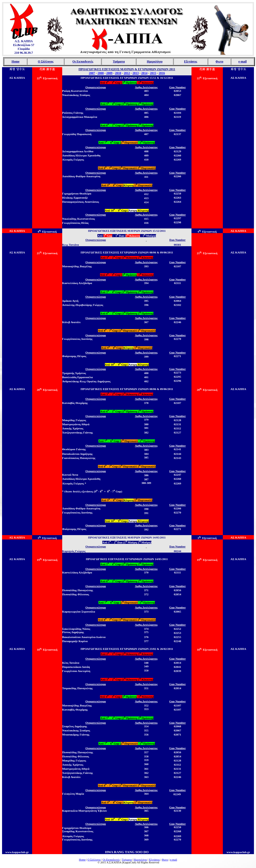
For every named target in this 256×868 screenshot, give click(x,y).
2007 (92, 73)
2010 (118, 73)
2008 (100, 73)
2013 (135, 73)
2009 (109, 73)
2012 (127, 73)
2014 (144, 73)
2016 (162, 73)
